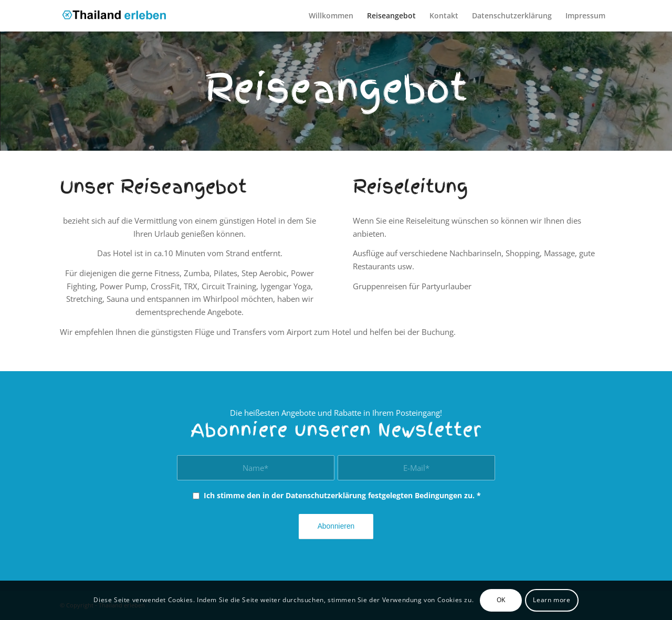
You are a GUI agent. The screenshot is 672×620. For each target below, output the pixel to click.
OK (501, 600)
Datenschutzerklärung (326, 495)
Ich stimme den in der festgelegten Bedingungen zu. (342, 495)
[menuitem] (331, 16)
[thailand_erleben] (118, 16)
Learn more (552, 600)
